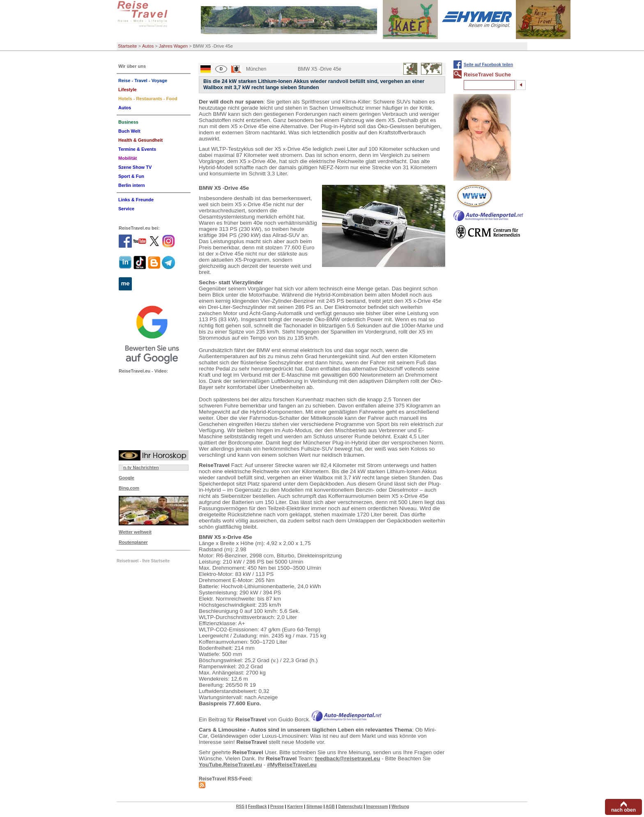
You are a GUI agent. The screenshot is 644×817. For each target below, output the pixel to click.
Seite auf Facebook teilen (488, 65)
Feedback (258, 807)
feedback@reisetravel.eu (348, 758)
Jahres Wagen (174, 46)
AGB (330, 807)
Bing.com (129, 488)
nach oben (623, 810)
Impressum (377, 807)
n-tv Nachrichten (141, 467)
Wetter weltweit (135, 532)
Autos (148, 46)
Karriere (295, 807)
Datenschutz (350, 807)
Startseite (127, 46)
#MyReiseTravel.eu (292, 765)
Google (126, 478)
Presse (277, 807)
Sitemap (314, 807)
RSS (240, 807)
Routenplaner (133, 542)
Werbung (400, 807)
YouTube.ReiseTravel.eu (230, 765)
